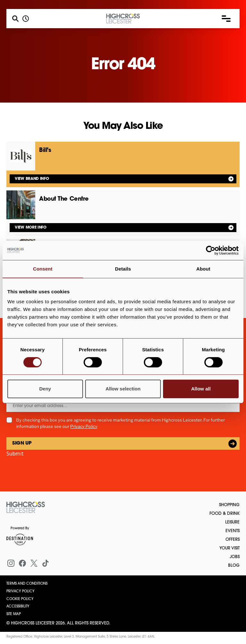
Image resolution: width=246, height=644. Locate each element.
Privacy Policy (84, 426)
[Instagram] (11, 563)
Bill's (45, 151)
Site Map (14, 614)
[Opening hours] (26, 19)
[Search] (15, 19)
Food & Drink (225, 514)
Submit (15, 454)
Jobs (235, 557)
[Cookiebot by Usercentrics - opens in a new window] (211, 250)
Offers (233, 540)
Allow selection (123, 389)
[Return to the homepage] (26, 507)
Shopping (229, 505)
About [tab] (203, 269)
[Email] (123, 406)
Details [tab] (123, 269)
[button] (226, 19)
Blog (234, 566)
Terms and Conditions (27, 584)
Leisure (232, 522)
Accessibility (18, 607)
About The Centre (64, 199)
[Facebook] (22, 563)
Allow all (201, 389)
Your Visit (230, 548)
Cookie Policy (20, 599)
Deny (45, 389)
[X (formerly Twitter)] (34, 563)
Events (233, 531)
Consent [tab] (43, 269)
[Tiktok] (45, 563)
